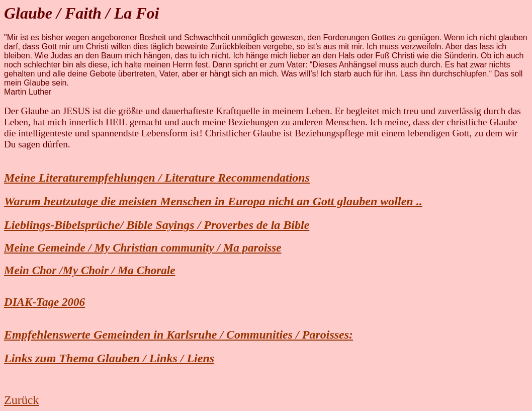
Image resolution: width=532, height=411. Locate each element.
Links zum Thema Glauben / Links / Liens (109, 358)
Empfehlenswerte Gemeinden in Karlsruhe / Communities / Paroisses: (179, 335)
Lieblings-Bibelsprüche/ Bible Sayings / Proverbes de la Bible (157, 225)
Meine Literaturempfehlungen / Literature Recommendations (157, 178)
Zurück (21, 400)
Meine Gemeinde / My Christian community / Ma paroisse (143, 248)
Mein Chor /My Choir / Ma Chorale (90, 270)
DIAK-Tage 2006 (45, 302)
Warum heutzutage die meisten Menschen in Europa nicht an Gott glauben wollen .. (213, 201)
